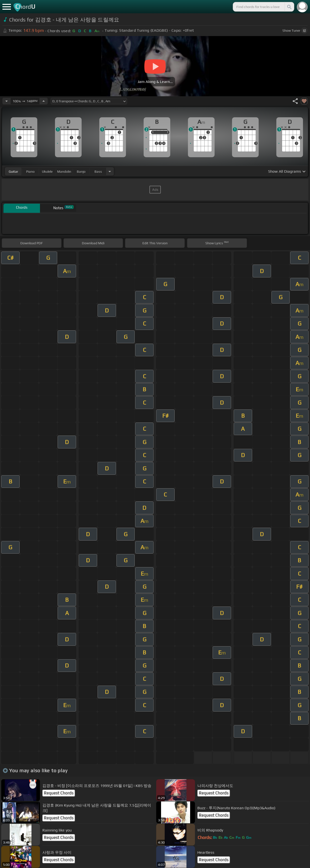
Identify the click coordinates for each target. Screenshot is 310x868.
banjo (81, 171)
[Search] (289, 7)
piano (30, 171)
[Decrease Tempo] (7, 101)
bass (98, 171)
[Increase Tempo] (44, 101)
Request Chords (59, 793)
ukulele (47, 171)
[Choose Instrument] (110, 171)
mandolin (64, 171)
